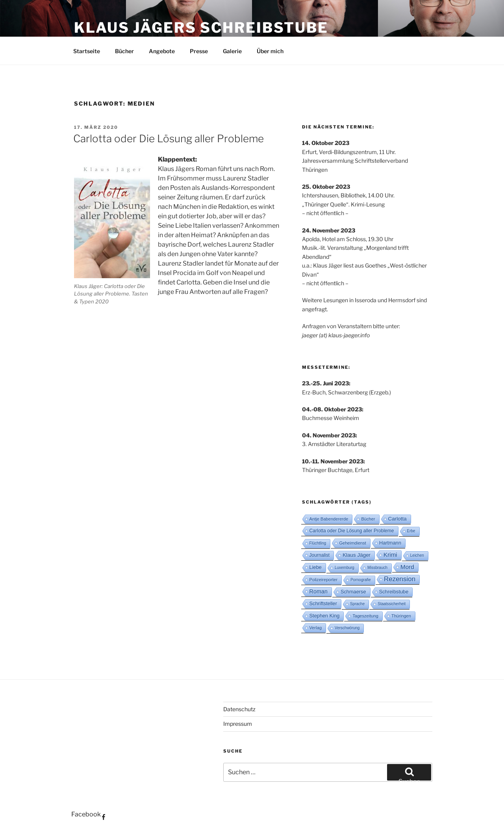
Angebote (162, 51)
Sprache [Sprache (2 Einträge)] (357, 604)
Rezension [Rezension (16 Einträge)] (400, 579)
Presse (199, 51)
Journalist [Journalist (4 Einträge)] (320, 555)
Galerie (232, 51)
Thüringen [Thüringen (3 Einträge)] (401, 616)
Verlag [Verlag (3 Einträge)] (316, 628)
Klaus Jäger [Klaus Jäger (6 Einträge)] (357, 555)
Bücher (124, 51)
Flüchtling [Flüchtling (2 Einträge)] (318, 543)
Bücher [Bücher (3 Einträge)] (368, 519)
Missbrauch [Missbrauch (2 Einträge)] (377, 568)
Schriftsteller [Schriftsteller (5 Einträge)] (323, 603)
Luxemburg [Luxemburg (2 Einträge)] (345, 568)
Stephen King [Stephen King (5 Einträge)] (325, 616)
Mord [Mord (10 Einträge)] (407, 567)
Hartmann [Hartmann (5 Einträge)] (390, 543)
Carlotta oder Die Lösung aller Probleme (169, 138)
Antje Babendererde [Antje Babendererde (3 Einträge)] (329, 519)
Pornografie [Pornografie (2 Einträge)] (361, 580)
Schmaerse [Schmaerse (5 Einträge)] (353, 592)
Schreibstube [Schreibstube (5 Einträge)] (394, 592)
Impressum (238, 724)
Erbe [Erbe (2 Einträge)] (411, 531)
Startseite (87, 51)
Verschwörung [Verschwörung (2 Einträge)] (347, 628)
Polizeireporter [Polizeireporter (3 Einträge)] (324, 580)
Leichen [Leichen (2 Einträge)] (417, 555)
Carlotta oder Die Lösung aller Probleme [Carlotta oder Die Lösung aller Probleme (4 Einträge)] (352, 531)
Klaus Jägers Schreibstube (201, 28)
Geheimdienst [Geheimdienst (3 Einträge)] (353, 543)
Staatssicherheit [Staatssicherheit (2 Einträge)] (392, 604)
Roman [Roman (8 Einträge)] (319, 591)
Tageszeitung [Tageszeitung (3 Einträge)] (365, 616)
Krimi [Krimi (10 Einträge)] (390, 555)
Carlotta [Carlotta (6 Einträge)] (397, 519)
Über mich (270, 51)
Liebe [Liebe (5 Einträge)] (316, 567)
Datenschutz (239, 709)
